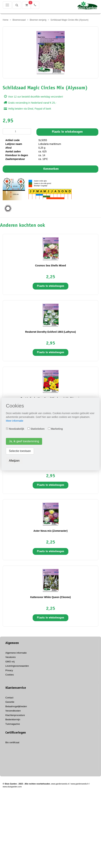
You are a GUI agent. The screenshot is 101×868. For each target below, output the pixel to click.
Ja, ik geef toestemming (24, 441)
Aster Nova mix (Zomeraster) (50, 531)
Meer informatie (15, 421)
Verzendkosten (13, 711)
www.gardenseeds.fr (80, 784)
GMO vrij (10, 662)
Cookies (10, 675)
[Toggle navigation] (7, 5)
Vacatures (11, 657)
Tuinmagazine (13, 724)
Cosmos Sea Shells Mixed (51, 265)
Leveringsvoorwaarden (17, 666)
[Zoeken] (17, 5)
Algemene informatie (16, 653)
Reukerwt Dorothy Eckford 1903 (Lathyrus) (50, 332)
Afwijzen (14, 461)
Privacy (9, 670)
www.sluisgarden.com (12, 787)
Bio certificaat (12, 742)
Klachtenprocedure (15, 715)
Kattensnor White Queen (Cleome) (50, 597)
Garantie (10, 702)
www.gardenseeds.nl (60, 784)
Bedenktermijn (13, 719)
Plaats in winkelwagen (67, 132)
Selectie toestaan (20, 451)
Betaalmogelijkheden (16, 706)
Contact (9, 698)
